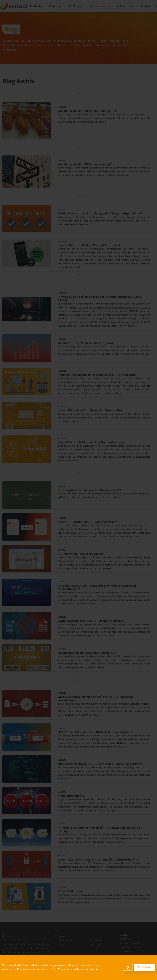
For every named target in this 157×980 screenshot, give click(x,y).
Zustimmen (144, 967)
